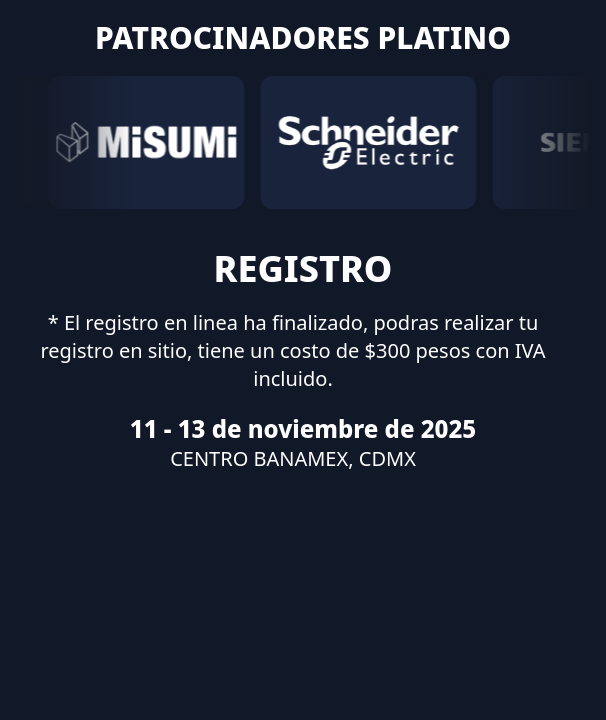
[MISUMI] (146, 142)
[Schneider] (368, 142)
